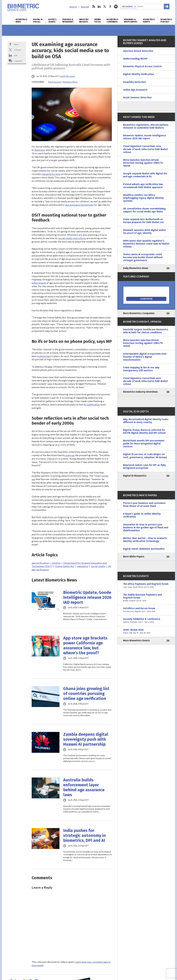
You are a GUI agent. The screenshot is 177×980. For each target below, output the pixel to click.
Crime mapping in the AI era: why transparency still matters (141, 369)
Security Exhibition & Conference (146, 621)
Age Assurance (55, 82)
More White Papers (134, 557)
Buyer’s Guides (52, 21)
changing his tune (51, 174)
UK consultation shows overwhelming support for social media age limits (144, 210)
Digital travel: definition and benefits (144, 549)
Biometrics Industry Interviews (140, 392)
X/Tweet (18, 50)
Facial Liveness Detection (137, 98)
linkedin (99, 6)
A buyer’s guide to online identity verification (142, 515)
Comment (18, 61)
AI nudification (92, 404)
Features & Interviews (68, 21)
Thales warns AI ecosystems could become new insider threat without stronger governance (143, 257)
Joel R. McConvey (68, 76)
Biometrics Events (149, 21)
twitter (105, 6)
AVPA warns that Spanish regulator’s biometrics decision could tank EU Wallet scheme (146, 244)
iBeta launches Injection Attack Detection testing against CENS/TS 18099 (143, 163)
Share (16, 44)
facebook (110, 6)
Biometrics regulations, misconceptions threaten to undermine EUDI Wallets (146, 126)
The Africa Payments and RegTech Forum (146, 586)
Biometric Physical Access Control (142, 66)
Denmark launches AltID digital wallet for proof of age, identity (144, 232)
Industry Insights (84, 21)
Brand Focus (98, 21)
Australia (40, 150)
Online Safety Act (65, 566)
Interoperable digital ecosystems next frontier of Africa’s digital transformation (145, 357)
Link (16, 55)
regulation (83, 566)
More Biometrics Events (136, 641)
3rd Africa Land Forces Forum (146, 610)
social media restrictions (72, 238)
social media (98, 566)
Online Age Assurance (135, 90)
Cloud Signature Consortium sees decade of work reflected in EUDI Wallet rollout (145, 149)
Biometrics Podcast (166, 21)
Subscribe (85, 7)
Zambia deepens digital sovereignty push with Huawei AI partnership (86, 739)
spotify (116, 6)
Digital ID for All (38, 21)
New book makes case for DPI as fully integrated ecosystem (144, 467)
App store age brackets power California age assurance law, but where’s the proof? (85, 646)
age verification (40, 563)
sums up (70, 455)
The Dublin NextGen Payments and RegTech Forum (146, 598)
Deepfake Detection (134, 82)
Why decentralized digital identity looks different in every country (146, 421)
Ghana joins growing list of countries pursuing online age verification (86, 694)
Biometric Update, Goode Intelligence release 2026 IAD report (87, 597)
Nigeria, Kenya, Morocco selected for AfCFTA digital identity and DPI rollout (144, 431)
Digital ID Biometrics (135, 476)
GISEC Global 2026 (146, 631)
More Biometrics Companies (139, 313)
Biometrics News (21, 21)
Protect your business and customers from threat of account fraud (144, 505)
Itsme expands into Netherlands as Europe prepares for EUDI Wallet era (143, 221)
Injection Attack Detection (138, 51)
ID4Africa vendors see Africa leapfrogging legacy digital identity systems (143, 198)
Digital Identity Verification (138, 74)
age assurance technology (79, 205)
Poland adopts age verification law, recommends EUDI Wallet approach (143, 186)
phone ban (45, 356)
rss (94, 6)
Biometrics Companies (112, 21)
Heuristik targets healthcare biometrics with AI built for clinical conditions (146, 331)
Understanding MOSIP (135, 59)
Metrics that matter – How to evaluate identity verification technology (145, 540)
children (56, 563)
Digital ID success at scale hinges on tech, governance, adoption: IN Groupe (145, 456)
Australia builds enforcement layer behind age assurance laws (84, 787)
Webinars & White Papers (131, 21)
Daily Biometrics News (136, 268)
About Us (73, 7)
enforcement (39, 283)
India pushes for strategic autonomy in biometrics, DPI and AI (84, 835)
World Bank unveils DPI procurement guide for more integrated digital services (144, 444)
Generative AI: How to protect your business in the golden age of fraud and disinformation (146, 528)
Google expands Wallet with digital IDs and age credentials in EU (145, 175)
